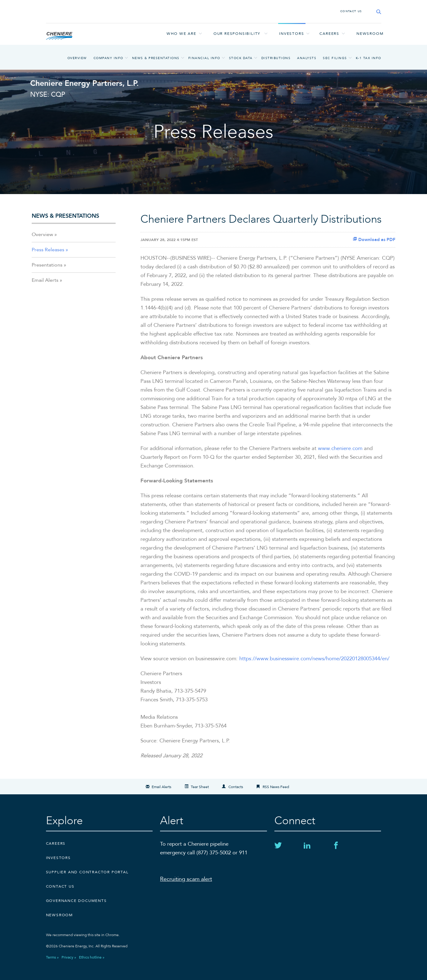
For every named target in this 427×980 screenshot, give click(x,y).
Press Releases (48, 250)
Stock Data (241, 58)
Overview (77, 58)
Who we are (181, 34)
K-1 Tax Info (369, 58)
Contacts (236, 787)
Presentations (47, 265)
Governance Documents (76, 901)
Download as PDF (374, 240)
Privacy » (69, 957)
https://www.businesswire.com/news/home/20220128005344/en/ (314, 659)
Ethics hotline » (92, 957)
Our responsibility (237, 34)
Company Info (108, 58)
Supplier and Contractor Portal (87, 872)
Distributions (276, 58)
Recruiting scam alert (186, 879)
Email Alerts (45, 280)
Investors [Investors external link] (58, 858)
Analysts (307, 58)
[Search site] (377, 12)
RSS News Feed (276, 787)
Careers (329, 34)
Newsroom (370, 34)
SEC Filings (335, 58)
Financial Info (204, 58)
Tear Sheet (200, 787)
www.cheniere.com (340, 448)
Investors (292, 34)
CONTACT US (351, 11)
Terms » (52, 957)
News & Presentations (156, 58)
